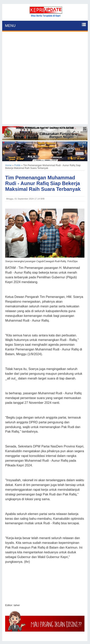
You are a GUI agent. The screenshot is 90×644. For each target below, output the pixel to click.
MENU (10, 26)
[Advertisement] (45, 79)
